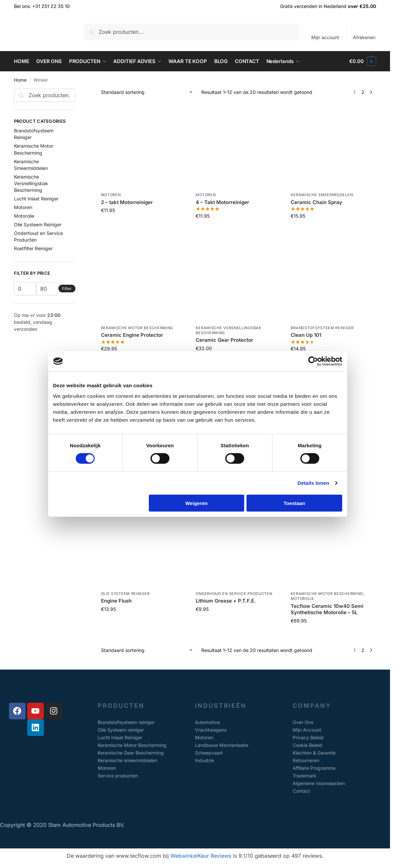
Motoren (111, 195)
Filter (67, 289)
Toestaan (295, 503)
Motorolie (302, 599)
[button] (363, 61)
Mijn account (325, 37)
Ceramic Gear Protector (224, 340)
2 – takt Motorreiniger (127, 202)
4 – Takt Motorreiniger (222, 202)
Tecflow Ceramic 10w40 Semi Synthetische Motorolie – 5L (327, 609)
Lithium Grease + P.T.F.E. (226, 601)
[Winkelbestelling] (147, 92)
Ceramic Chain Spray (316, 202)
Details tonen (313, 483)
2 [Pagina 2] (363, 92)
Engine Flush (116, 601)
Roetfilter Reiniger (33, 248)
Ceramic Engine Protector (132, 335)
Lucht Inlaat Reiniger (36, 199)
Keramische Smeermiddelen (322, 195)
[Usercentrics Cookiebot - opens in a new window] (313, 361)
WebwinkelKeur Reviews (201, 856)
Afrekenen (364, 37)
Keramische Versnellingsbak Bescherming (31, 183)
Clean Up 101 (306, 335)
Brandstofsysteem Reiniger (322, 328)
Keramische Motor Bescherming (137, 328)
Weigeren (197, 503)
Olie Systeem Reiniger (125, 594)
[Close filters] (77, 93)
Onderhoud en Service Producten (234, 594)
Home (20, 80)
